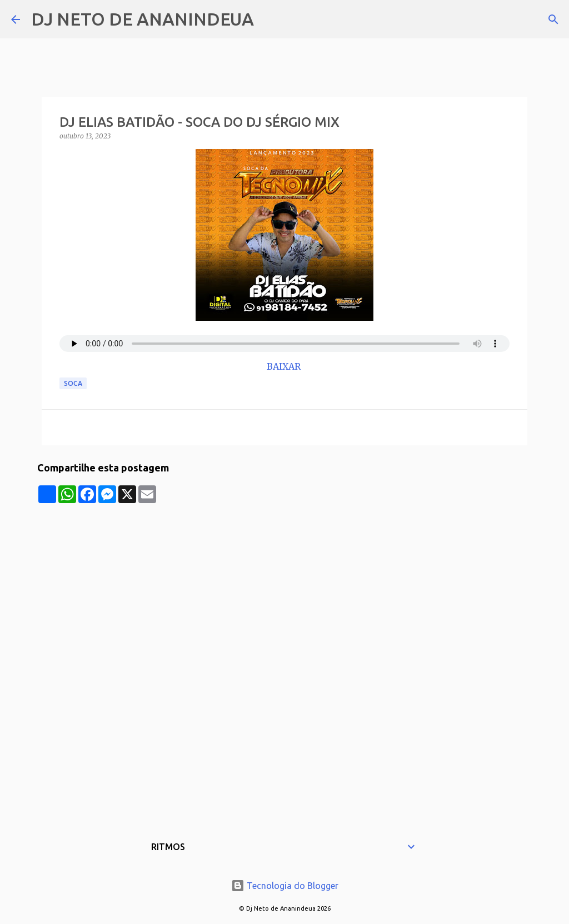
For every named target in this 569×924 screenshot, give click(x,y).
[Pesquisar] (269, 19)
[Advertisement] (284, 581)
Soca (73, 383)
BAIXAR (285, 366)
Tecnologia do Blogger (285, 886)
